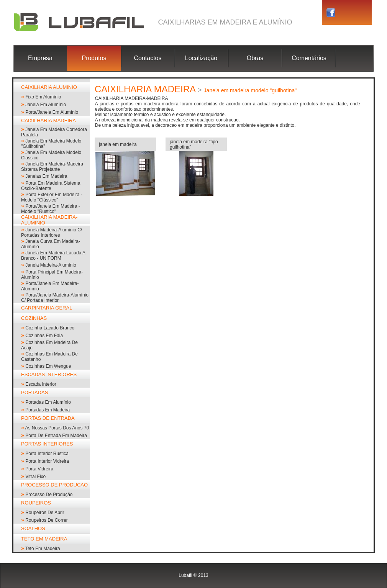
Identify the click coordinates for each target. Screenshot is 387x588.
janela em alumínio (46, 105)
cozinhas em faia (44, 336)
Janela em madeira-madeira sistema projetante (52, 167)
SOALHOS (33, 528)
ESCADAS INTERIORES (49, 374)
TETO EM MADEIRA (44, 539)
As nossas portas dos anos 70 (57, 428)
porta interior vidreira (47, 461)
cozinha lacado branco (50, 328)
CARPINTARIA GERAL (47, 308)
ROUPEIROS (36, 503)
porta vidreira (39, 469)
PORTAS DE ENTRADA (48, 418)
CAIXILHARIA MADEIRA (48, 120)
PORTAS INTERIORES (47, 444)
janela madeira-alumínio (51, 265)
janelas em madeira (46, 176)
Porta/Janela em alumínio (52, 112)
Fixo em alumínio (43, 97)
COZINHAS (34, 318)
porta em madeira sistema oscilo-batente (51, 186)
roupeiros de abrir (45, 513)
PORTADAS (34, 392)
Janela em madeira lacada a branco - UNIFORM (53, 256)
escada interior (41, 384)
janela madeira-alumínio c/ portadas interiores (52, 233)
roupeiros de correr (47, 520)
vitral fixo (35, 477)
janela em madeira (118, 144)
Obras (255, 58)
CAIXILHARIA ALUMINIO (49, 87)
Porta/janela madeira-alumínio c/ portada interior (55, 298)
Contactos (148, 58)
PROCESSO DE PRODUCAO (54, 485)
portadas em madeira (48, 410)
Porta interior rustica (47, 454)
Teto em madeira (43, 549)
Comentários (309, 58)
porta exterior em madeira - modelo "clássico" (52, 197)
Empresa (40, 58)
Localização (201, 58)
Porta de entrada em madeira (56, 436)
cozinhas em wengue (48, 366)
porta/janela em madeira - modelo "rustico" (51, 209)
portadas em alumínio (48, 402)
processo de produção (49, 495)
